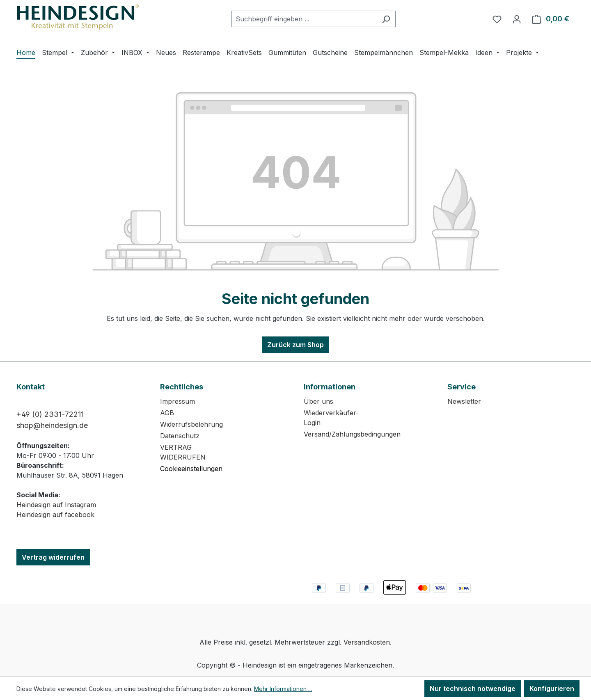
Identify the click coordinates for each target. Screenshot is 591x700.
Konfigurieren (552, 689)
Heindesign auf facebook (55, 515)
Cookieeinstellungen (191, 469)
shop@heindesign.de (52, 425)
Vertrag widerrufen (53, 557)
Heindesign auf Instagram (56, 505)
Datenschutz (180, 436)
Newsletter (464, 401)
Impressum (178, 401)
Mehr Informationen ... (283, 689)
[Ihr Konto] (517, 19)
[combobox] (304, 19)
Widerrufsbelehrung (191, 424)
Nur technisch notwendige (473, 689)
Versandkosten (367, 642)
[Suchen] (386, 19)
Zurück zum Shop (295, 345)
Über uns (318, 401)
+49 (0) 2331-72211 (50, 414)
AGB (167, 413)
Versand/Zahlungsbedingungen (352, 434)
